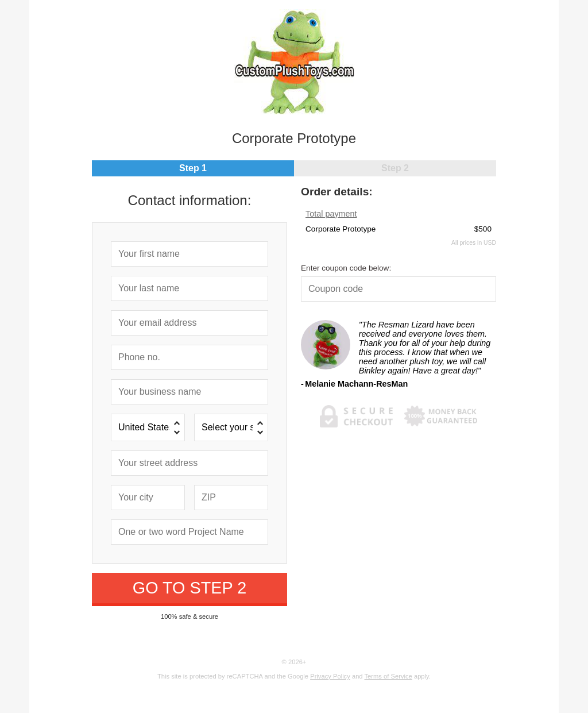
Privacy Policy (330, 676)
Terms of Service (388, 676)
